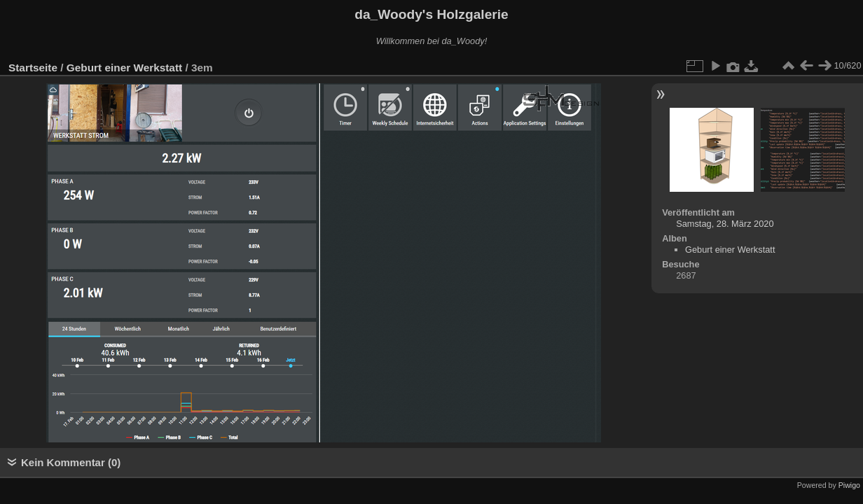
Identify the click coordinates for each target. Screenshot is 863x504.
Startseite (33, 68)
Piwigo (849, 485)
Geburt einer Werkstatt (124, 68)
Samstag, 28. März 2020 (725, 224)
